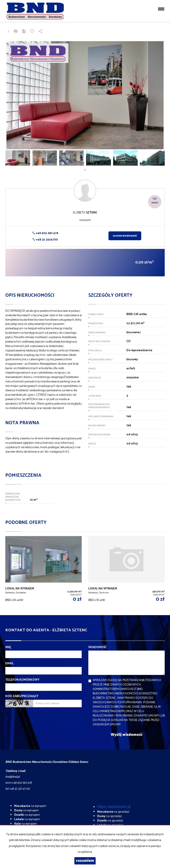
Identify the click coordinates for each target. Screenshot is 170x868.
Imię (8, 647)
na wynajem (30, 806)
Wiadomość (98, 647)
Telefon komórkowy (22, 680)
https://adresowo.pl (114, 807)
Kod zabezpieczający (22, 696)
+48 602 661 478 (45, 233)
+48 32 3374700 (45, 240)
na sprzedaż (113, 812)
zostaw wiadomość (125, 236)
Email (10, 664)
